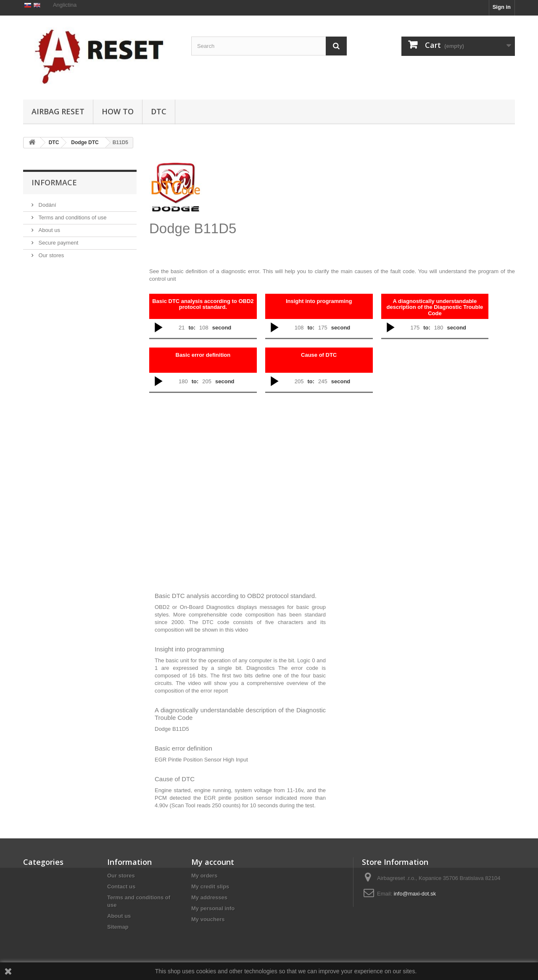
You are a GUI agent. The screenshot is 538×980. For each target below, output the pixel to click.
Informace (54, 222)
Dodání (47, 244)
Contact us (121, 886)
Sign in (502, 7)
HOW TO (118, 111)
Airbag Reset (58, 111)
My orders (204, 876)
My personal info (213, 908)
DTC (159, 111)
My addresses (209, 897)
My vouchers (208, 919)
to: (192, 328)
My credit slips (210, 886)
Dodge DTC (85, 142)
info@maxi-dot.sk (415, 894)
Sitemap (118, 927)
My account (213, 862)
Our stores (50, 295)
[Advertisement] (326, 204)
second (222, 328)
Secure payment (58, 282)
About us (49, 270)
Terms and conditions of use (72, 257)
